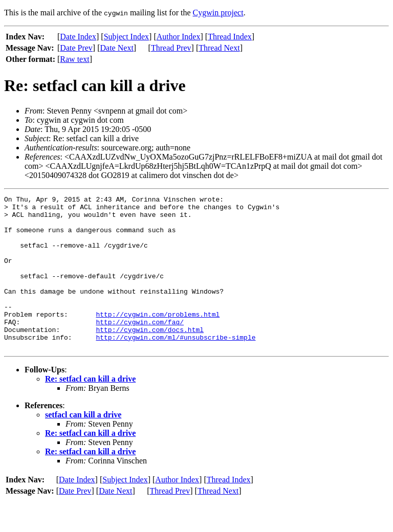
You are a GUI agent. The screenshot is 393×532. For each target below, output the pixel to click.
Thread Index (230, 37)
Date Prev (76, 48)
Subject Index (126, 37)
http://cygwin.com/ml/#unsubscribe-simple (176, 366)
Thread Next (219, 48)
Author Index (179, 37)
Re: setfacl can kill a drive (90, 409)
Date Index (78, 37)
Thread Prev (171, 48)
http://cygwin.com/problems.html (158, 339)
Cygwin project (218, 13)
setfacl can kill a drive (83, 445)
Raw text (74, 59)
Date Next (117, 48)
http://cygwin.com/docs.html (150, 357)
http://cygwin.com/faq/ (140, 348)
